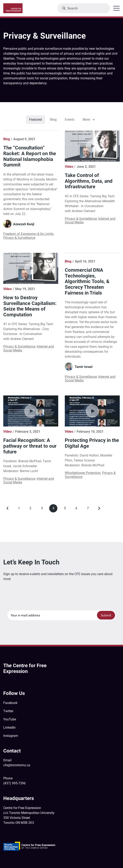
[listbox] (88, 120)
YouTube (10, 719)
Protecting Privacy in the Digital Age (92, 443)
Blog (53, 120)
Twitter (8, 711)
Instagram (11, 736)
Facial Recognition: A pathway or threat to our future (30, 446)
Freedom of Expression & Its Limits (28, 234)
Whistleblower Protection (83, 473)
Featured (35, 120)
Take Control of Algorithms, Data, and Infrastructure (89, 181)
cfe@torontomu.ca (17, 765)
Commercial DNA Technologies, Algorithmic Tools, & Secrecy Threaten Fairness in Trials (87, 281)
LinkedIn (9, 728)
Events (70, 120)
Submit (106, 615)
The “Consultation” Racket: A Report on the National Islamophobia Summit (30, 156)
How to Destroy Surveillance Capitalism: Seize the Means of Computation (30, 306)
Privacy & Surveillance (19, 238)
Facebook (10, 703)
